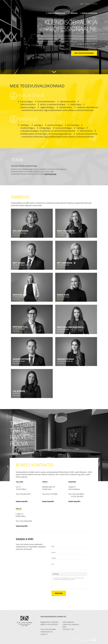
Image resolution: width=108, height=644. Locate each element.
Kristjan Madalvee (80, 640)
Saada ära (59, 593)
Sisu (53, 564)
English (87, 4)
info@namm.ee (50, 174)
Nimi (53, 546)
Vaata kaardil (22, 501)
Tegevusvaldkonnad (57, 13)
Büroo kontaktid (90, 13)
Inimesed (74, 13)
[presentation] (66, 584)
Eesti (82, 4)
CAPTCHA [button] (56, 574)
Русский (94, 4)
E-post (53, 552)
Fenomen (93, 640)
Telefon (54, 558)
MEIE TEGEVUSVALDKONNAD (84, 53)
